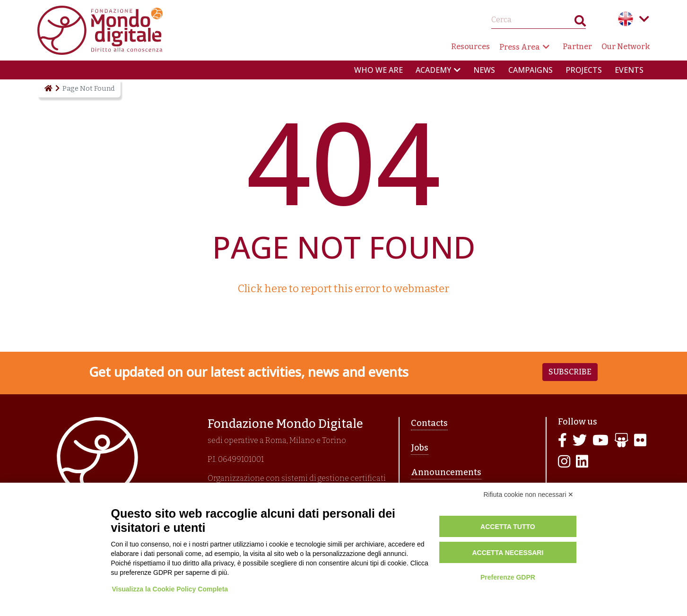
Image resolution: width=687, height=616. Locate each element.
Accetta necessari (508, 553)
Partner (577, 47)
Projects (584, 70)
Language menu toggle (644, 19)
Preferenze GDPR (508, 577)
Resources (470, 47)
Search (580, 23)
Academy (433, 70)
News (484, 70)
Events (629, 70)
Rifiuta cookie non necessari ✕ (529, 495)
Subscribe (570, 372)
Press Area (520, 47)
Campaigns (530, 70)
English (626, 19)
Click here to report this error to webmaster (343, 289)
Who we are (378, 70)
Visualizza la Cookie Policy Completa (172, 589)
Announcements (446, 472)
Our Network (626, 47)
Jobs (420, 448)
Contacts (429, 423)
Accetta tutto (508, 527)
